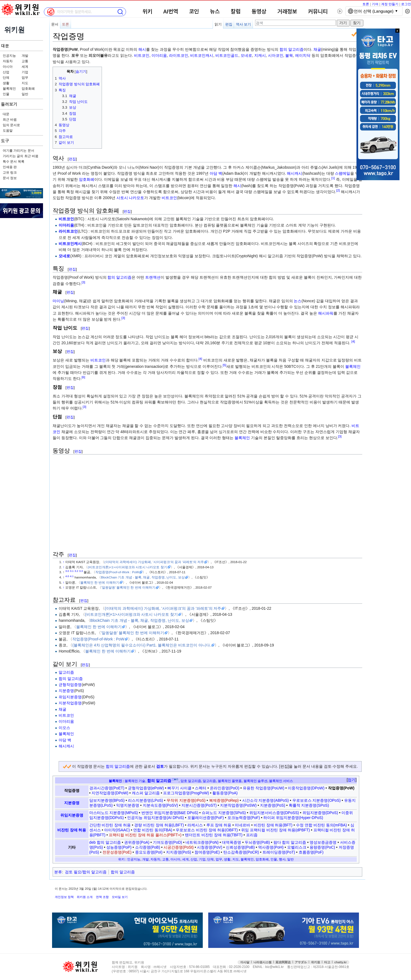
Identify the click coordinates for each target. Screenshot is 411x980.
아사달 (245, 962)
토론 (366, 4)
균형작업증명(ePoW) (146, 788)
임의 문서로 (11, 125)
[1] (333, 178)
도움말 (8, 131)
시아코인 (276, 55)
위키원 (316, 962)
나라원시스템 (262, 962)
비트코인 (142, 55)
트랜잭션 (153, 277)
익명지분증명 (128, 805)
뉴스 (215, 12)
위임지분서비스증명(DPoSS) (274, 813)
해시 (142, 49)
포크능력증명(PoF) (244, 818)
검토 (160, 766)
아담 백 (216, 173)
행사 (282, 859)
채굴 (317, 49)
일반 (25, 94)
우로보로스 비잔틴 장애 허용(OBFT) (207, 830)
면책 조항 (102, 897)
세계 (25, 67)
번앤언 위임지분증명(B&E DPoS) (170, 813)
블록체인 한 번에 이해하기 (100, 582)
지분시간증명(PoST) (199, 805)
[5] (225, 365)
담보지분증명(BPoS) (107, 800)
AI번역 (171, 12)
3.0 (67, 571)
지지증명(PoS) (179, 852)
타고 (327, 962)
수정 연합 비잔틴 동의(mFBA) (321, 825)
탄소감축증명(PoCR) (241, 852)
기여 (375, 4)
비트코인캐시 (202, 55)
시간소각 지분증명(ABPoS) (266, 800)
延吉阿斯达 (283, 962)
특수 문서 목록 (14, 162)
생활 (6, 83)
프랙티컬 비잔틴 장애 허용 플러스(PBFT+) (145, 835)
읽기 (218, 24)
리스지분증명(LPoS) (145, 800)
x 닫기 (409, 31)
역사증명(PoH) (271, 847)
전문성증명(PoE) (117, 852)
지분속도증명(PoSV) (160, 805)
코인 (194, 12)
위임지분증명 (70, 697)
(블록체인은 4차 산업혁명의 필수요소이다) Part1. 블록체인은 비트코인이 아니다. (142, 645)
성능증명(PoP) (119, 847)
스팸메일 (342, 173)
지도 (25, 83)
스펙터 (201, 788)
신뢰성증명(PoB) (240, 847)
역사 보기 (244, 24)
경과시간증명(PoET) (107, 788)
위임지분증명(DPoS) (320, 813)
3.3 (81, 571)
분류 (58, 872)
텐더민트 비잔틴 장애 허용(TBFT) (214, 835)
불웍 (289, 55)
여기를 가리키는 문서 (18, 151)
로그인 (406, 4)
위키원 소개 (85, 897)
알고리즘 (66, 672)
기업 (25, 72)
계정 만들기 (390, 4)
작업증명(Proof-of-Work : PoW (117, 572)
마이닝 (58, 301)
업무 (25, 78)
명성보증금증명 (323, 842)
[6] (83, 377)
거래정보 (287, 12)
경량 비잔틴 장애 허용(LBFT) (159, 825)
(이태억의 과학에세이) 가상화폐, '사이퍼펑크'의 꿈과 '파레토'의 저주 (154, 562)
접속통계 (388, 967)
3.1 (72, 571)
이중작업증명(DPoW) (306, 788)
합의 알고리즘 (292, 49)
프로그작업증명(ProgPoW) (186, 793)
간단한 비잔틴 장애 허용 (110, 825)
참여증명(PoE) (207, 852)
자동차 (8, 61)
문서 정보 (10, 178)
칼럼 (236, 12)
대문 (5, 46)
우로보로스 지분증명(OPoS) (317, 800)
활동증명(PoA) (225, 793)
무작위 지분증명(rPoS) (186, 800)
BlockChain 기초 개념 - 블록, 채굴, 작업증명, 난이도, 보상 (143, 577)
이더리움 (159, 55)
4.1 (72, 576)
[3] (83, 282)
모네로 (246, 55)
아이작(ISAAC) (117, 830)
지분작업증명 (70, 703)
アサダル (301, 962)
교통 (25, 61)
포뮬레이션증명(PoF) (206, 818)
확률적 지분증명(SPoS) (309, 805)
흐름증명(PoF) (311, 852)
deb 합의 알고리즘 (105, 842)
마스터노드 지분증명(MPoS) (114, 813)
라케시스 (195, 825)
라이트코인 (179, 55)
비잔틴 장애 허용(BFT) (273, 825)
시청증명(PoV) (210, 847)
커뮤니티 (318, 12)
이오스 (64, 728)
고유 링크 (10, 173)
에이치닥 (303, 55)
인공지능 (9, 56)
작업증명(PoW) (341, 788)
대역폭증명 (232, 842)
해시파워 (326, 313)
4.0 (67, 576)
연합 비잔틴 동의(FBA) (153, 830)
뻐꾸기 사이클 (179, 788)
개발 (25, 56)
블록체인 (9, 89)
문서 (55, 24)
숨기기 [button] (81, 72)
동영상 (259, 12)
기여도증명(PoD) (168, 842)
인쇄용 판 (10, 167)
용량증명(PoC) (322, 847)
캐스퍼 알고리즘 (146, 793)
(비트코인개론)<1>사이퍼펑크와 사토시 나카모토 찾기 (127, 567)
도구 (5, 141)
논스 (298, 301)
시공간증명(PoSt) (179, 847)
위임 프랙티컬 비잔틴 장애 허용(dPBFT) (275, 830)
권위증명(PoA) (137, 842)
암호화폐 (28, 89)
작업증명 (72, 790)
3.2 (76, 571)
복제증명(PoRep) (224, 800)
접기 (352, 780)
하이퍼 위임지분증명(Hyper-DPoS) (293, 818)
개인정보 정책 (64, 897)
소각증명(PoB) (148, 847)
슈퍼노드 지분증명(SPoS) (224, 813)
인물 (6, 94)
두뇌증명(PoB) (257, 842)
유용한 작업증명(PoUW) (264, 788)
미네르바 (242, 825)
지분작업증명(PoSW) (238, 805)
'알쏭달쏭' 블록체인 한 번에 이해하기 (128, 587)
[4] (353, 341)
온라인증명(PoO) (225, 788)
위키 (147, 12)
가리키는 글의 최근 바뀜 (21, 156)
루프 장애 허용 (219, 825)
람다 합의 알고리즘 (290, 842)
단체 (6, 78)
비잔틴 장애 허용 (72, 830)
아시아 (8, 67)
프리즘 (252, 835)
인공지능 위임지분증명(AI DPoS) (155, 818)
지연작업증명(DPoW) (110, 793)
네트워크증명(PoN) (202, 842)
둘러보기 (9, 104)
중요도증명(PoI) (149, 852)
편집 (229, 24)
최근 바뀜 (10, 120)
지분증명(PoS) (273, 805)
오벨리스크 (297, 847)
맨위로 (399, 967)
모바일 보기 (120, 897)
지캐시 (260, 55)
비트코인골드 (227, 55)
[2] (338, 190)
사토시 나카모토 (130, 198)
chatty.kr (340, 962)
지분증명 (66, 691)
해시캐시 (295, 173)
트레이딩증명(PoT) (279, 852)
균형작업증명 (70, 685)
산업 (6, 72)
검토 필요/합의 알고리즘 (86, 872)
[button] (352, 780)
